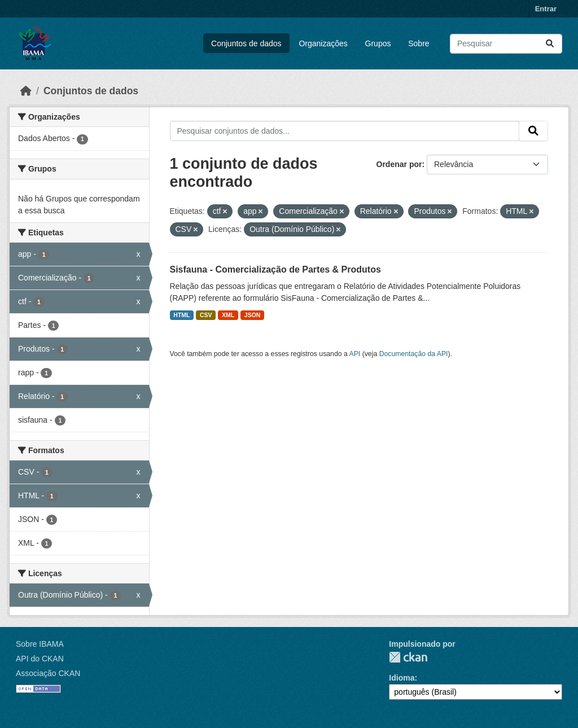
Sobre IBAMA (40, 644)
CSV (206, 315)
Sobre (419, 43)
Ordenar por (399, 164)
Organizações (323, 43)
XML (228, 315)
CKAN (408, 657)
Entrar (546, 9)
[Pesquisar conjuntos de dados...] (506, 44)
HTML (181, 315)
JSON (253, 315)
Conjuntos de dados (246, 43)
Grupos (378, 43)
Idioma (402, 678)
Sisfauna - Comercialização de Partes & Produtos (275, 269)
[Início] (26, 91)
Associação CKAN (48, 673)
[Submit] (550, 44)
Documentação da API (414, 354)
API (355, 354)
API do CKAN (40, 659)
